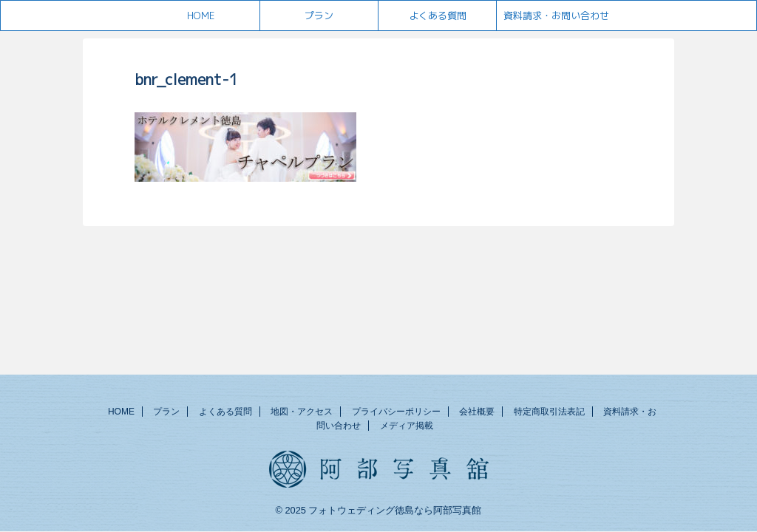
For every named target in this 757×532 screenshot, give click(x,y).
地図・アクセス (302, 412)
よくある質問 (438, 16)
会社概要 (477, 412)
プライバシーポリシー (396, 412)
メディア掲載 (407, 426)
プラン (319, 16)
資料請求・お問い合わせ (556, 16)
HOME (201, 16)
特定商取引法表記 (549, 412)
